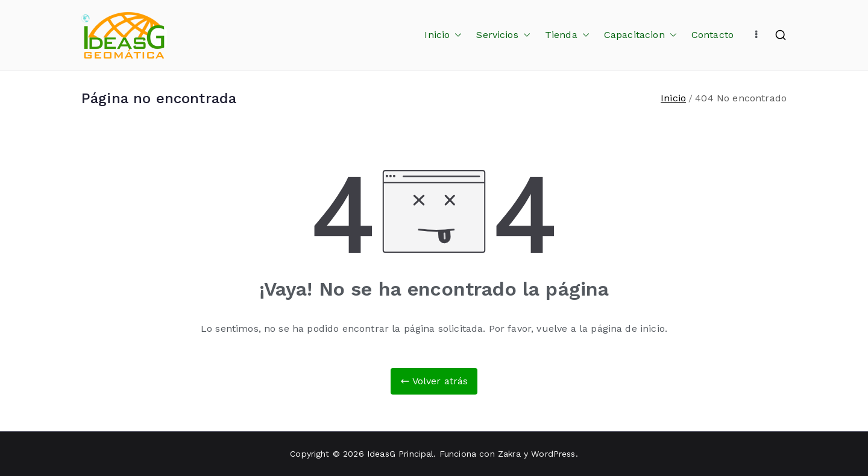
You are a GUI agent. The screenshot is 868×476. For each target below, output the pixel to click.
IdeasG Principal (401, 454)
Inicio (443, 35)
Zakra (509, 454)
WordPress (553, 454)
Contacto (712, 35)
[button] (456, 35)
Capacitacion (640, 35)
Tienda (567, 35)
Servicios (503, 35)
